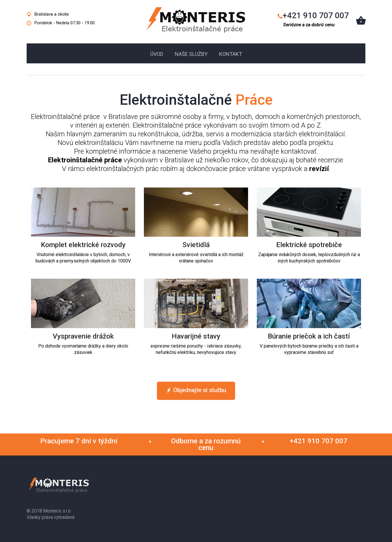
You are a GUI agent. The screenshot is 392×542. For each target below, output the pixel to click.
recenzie (331, 160)
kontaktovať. (299, 151)
